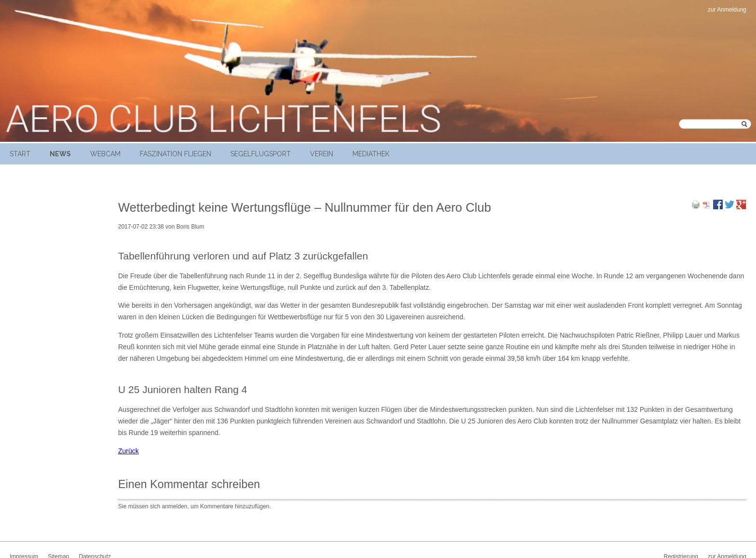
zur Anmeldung (727, 10)
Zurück (128, 451)
